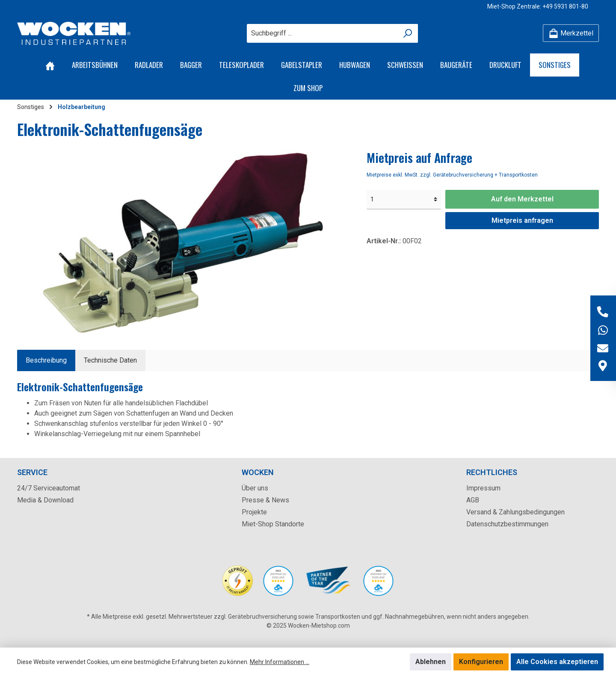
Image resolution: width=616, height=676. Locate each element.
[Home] (50, 65)
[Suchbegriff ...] (323, 33)
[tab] (46, 360)
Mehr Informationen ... (280, 662)
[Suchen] (408, 33)
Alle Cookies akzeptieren (557, 662)
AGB (473, 500)
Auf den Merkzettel (522, 199)
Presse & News (265, 500)
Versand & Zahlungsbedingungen (515, 512)
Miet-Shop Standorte (273, 524)
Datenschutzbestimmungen (507, 524)
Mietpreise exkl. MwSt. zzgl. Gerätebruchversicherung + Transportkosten (452, 175)
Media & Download (45, 500)
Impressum (483, 488)
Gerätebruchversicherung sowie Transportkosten (294, 617)
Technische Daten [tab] (110, 360)
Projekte (254, 512)
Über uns (255, 488)
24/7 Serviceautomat (49, 488)
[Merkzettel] (571, 33)
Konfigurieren (481, 662)
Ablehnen (431, 662)
